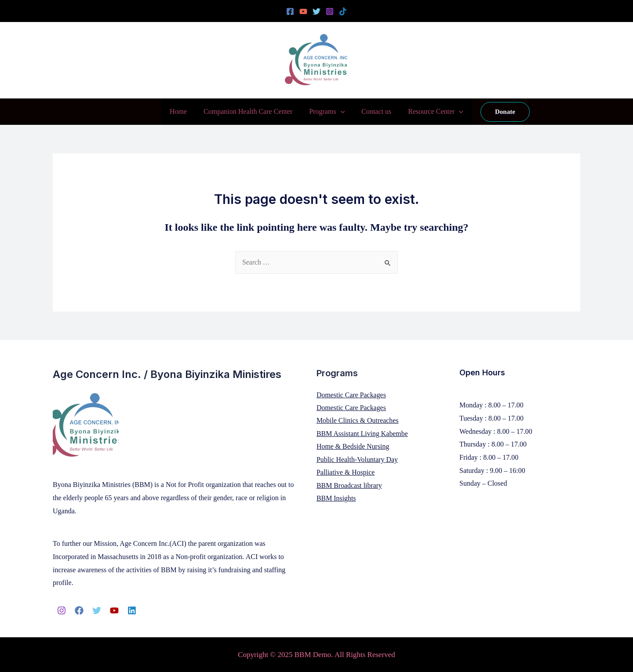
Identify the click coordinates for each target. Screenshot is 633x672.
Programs (327, 112)
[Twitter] (316, 11)
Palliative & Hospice (346, 473)
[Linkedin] (132, 610)
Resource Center (430, 112)
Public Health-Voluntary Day (357, 460)
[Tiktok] (343, 11)
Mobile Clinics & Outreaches (358, 421)
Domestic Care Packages (351, 395)
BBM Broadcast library (349, 486)
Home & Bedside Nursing (353, 447)
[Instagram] (330, 11)
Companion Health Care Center (251, 111)
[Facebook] (290, 11)
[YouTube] (303, 11)
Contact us (374, 111)
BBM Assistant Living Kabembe (362, 434)
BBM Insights (336, 499)
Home (184, 111)
